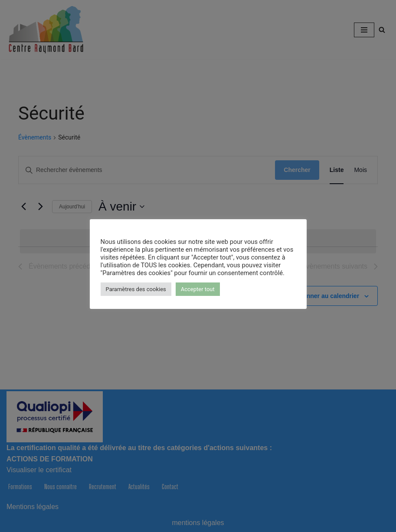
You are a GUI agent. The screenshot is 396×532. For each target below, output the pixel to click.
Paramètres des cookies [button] (136, 289)
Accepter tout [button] (198, 289)
